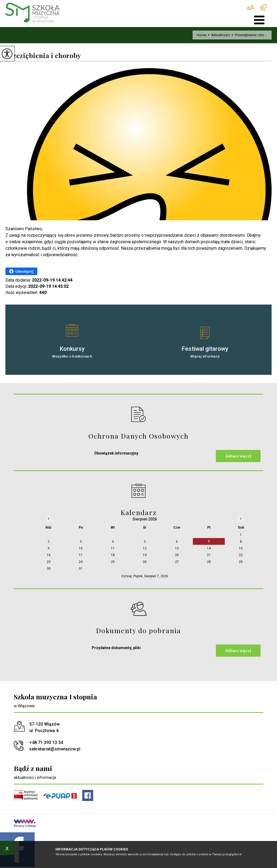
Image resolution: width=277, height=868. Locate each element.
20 (177, 555)
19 (145, 555)
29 (241, 562)
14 (209, 548)
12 (145, 548)
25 (113, 562)
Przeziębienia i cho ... (249, 35)
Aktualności (218, 35)
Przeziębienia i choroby (43, 56)
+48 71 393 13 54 (264, 7)
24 (81, 562)
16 (49, 555)
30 (49, 569)
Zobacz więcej (238, 456)
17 (81, 555)
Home (201, 35)
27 (177, 562)
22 (241, 555)
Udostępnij (21, 271)
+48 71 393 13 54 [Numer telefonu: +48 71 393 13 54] (46, 742)
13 (177, 548)
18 (113, 555)
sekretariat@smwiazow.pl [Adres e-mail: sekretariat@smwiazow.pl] (55, 749)
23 (49, 562)
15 (241, 548)
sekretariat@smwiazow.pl (250, 8)
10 (81, 548)
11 (113, 548)
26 (145, 562)
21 (209, 555)
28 (209, 562)
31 (81, 569)
